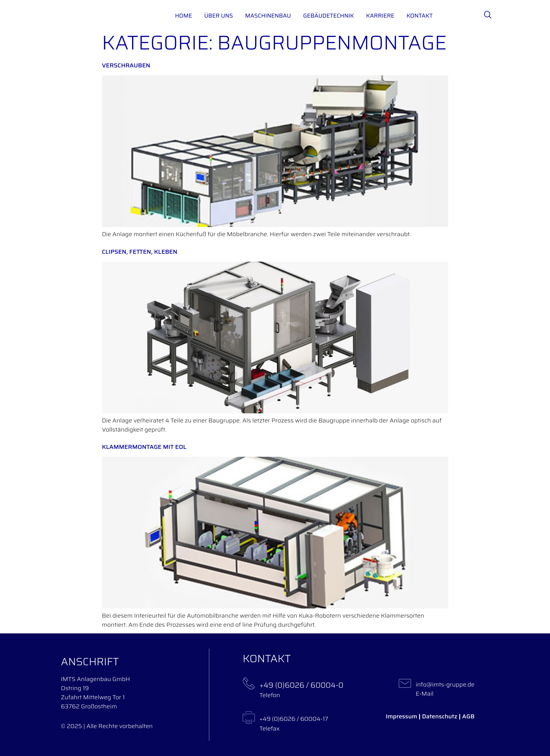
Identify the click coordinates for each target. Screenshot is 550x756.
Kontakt (419, 15)
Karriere (380, 15)
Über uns (219, 15)
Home (183, 15)
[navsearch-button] (487, 15)
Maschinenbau (268, 15)
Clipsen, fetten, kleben (140, 252)
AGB (468, 716)
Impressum (401, 716)
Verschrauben (126, 65)
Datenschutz (440, 716)
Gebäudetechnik (329, 15)
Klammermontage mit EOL (144, 447)
